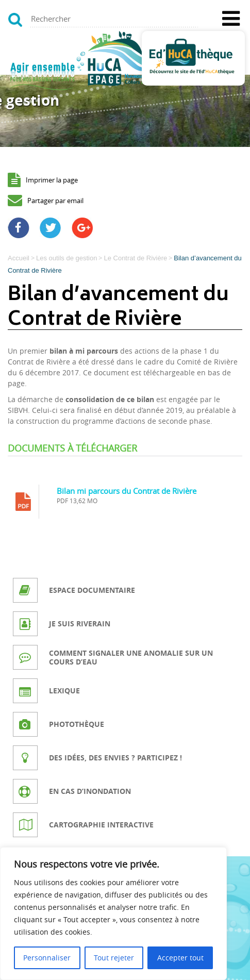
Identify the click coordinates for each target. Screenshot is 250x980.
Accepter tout (180, 958)
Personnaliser (47, 958)
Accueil (19, 258)
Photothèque (77, 724)
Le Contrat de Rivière (135, 258)
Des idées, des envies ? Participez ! (115, 758)
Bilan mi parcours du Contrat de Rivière (127, 491)
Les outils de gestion (67, 258)
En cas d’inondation (90, 791)
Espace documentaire (92, 590)
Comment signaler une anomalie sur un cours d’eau (131, 657)
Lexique (64, 691)
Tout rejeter (114, 958)
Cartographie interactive (101, 825)
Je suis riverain (80, 624)
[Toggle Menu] (231, 19)
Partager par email (55, 201)
